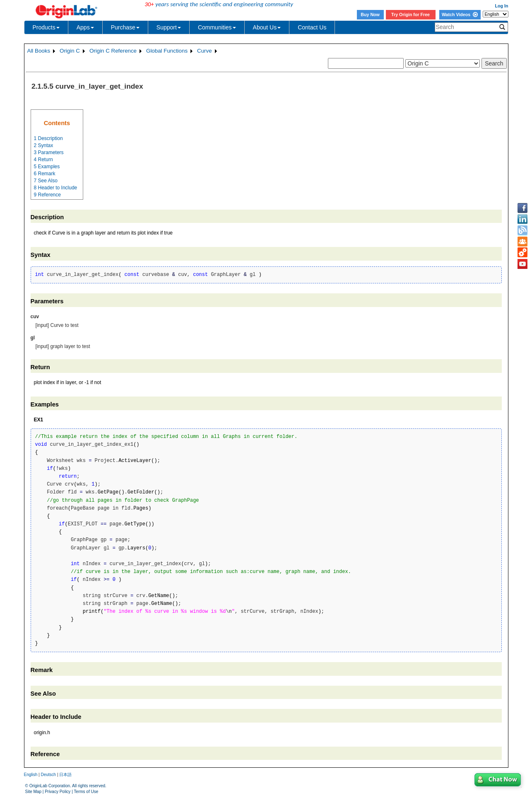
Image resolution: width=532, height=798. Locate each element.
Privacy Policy (58, 792)
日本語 (65, 775)
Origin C (70, 51)
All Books (39, 51)
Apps (85, 27)
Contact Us (312, 27)
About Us (267, 27)
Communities (217, 27)
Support (169, 27)
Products (46, 27)
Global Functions (167, 51)
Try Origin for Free (410, 15)
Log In (502, 6)
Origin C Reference (113, 51)
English (31, 775)
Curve (205, 51)
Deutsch (48, 775)
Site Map (33, 792)
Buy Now (370, 15)
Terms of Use (86, 792)
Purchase (125, 27)
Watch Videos (460, 15)
